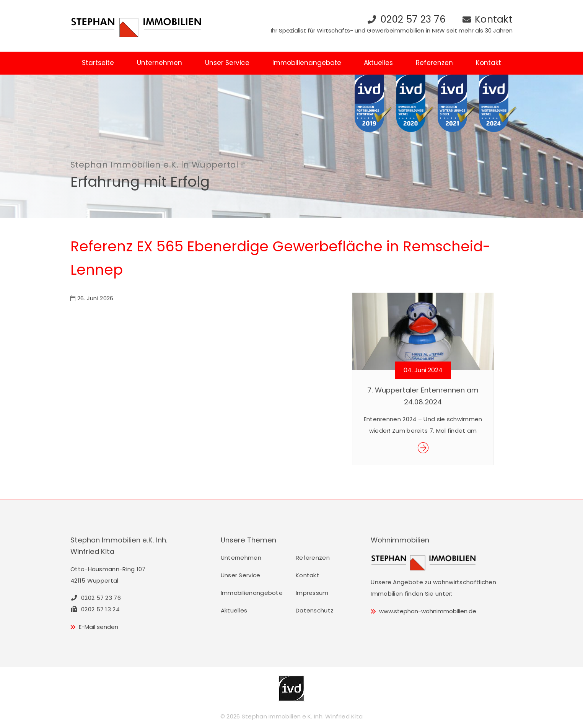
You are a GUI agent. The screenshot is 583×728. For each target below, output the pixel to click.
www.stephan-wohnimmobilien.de (428, 611)
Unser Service (227, 63)
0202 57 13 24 (95, 609)
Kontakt (494, 19)
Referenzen (434, 63)
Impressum (312, 593)
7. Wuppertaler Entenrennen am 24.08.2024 (423, 396)
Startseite (98, 63)
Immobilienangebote (307, 63)
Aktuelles (378, 63)
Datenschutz (315, 610)
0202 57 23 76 (413, 19)
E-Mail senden (99, 627)
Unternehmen (160, 63)
